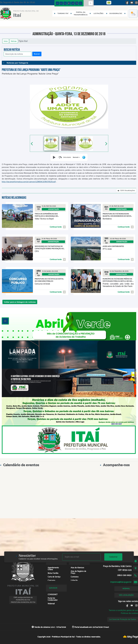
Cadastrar (113, 557)
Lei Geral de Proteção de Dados (123, 619)
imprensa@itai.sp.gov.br (121, 582)
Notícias (14, 41)
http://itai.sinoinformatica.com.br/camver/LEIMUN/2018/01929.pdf (29, 182)
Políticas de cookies (129, 613)
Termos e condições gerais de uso (123, 610)
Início (6, 41)
